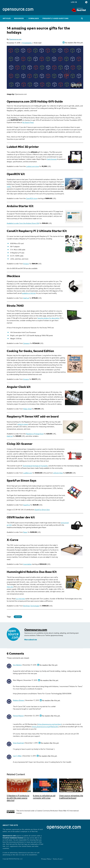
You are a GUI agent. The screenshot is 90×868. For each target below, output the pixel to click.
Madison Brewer (19, 700)
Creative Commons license (13, 838)
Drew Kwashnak (18, 743)
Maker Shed (27, 409)
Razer (25, 532)
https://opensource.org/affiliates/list (45, 727)
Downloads (34, 18)
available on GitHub (29, 293)
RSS (86, 2)
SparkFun (27, 505)
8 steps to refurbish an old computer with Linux (44, 797)
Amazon (26, 264)
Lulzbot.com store (32, 166)
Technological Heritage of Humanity (35, 466)
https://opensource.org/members (49, 724)
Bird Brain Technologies (31, 606)
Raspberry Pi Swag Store (35, 434)
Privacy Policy (46, 859)
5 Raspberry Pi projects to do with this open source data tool (18, 798)
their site (10, 587)
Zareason (26, 343)
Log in (74, 2)
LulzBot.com (28, 473)
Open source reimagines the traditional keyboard (71, 797)
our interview (20, 599)
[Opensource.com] (18, 10)
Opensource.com (15, 39)
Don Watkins (17, 665)
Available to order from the (16, 223)
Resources (19, 18)
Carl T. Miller (17, 756)
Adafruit (26, 298)
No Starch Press (28, 122)
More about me (31, 640)
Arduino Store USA (33, 223)
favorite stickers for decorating (48, 318)
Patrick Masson (18, 716)
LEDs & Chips (58, 473)
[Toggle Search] (82, 18)
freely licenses (52, 159)
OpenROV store (32, 198)
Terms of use (57, 859)
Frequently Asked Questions (55, 18)
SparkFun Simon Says (42, 510)
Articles (7, 18)
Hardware (18, 617)
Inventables (27, 564)
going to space (23, 424)
